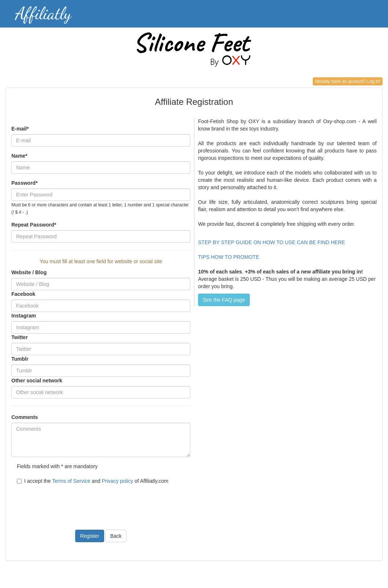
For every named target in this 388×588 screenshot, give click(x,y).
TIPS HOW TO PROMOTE (229, 257)
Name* (19, 156)
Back (116, 536)
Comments (25, 417)
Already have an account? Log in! (348, 81)
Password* (25, 183)
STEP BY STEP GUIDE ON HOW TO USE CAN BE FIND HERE (272, 242)
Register (89, 536)
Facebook (23, 294)
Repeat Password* (34, 225)
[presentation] (67, 503)
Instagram (24, 316)
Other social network (37, 381)
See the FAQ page (224, 300)
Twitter (20, 337)
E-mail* (20, 129)
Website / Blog (29, 272)
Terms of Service (71, 481)
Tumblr (20, 359)
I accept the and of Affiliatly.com (93, 481)
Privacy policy (117, 481)
